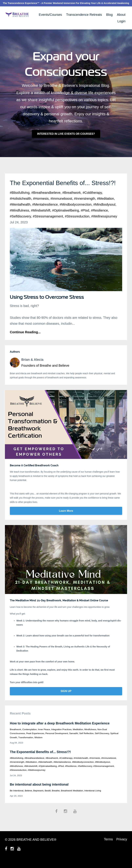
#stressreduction (77, 225)
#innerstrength (85, 207)
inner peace (44, 738)
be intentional (17, 799)
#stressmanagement (48, 225)
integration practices (61, 738)
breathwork (15, 738)
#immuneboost (61, 207)
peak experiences (35, 742)
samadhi (74, 742)
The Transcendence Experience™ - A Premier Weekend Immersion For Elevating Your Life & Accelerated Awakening (66, 3)
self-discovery (102, 742)
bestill (48, 799)
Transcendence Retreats (84, 15)
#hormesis (41, 207)
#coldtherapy (92, 201)
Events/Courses (50, 15)
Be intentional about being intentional (39, 793)
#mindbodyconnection (76, 213)
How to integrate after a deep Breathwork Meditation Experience (60, 732)
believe (28, 799)
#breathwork (71, 201)
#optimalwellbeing (66, 219)
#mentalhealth (20, 213)
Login (121, 21)
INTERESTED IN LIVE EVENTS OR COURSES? (66, 134)
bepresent (38, 799)
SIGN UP (66, 700)
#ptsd (85, 219)
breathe (56, 799)
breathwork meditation (72, 799)
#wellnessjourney (104, 225)
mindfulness (90, 738)
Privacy (122, 848)
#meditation (105, 207)
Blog (109, 15)
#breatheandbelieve (46, 201)
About (121, 15)
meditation (78, 738)
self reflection (86, 742)
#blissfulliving (20, 201)
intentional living (93, 799)
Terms (108, 848)
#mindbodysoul (104, 213)
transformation (26, 746)
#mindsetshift (41, 219)
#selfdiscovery (20, 225)
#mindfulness (20, 219)
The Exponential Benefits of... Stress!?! (40, 760)
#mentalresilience (45, 213)
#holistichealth (20, 207)
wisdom (38, 746)
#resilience (99, 219)
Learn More (66, 519)
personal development (57, 742)
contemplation (30, 738)
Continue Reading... (25, 341)
